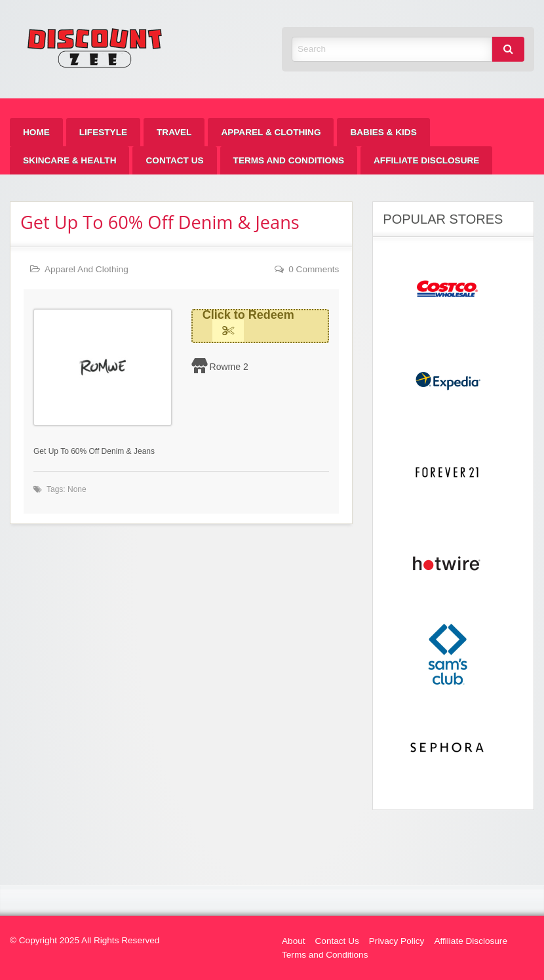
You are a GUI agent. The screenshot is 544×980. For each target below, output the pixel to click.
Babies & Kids (383, 132)
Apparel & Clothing (271, 132)
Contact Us (174, 160)
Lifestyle (103, 132)
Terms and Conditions (289, 160)
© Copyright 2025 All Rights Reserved (85, 940)
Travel (174, 132)
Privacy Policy (397, 941)
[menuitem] (36, 132)
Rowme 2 (229, 367)
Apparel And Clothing (87, 269)
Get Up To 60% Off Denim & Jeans (160, 222)
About (294, 941)
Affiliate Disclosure (426, 160)
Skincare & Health (69, 160)
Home (36, 132)
